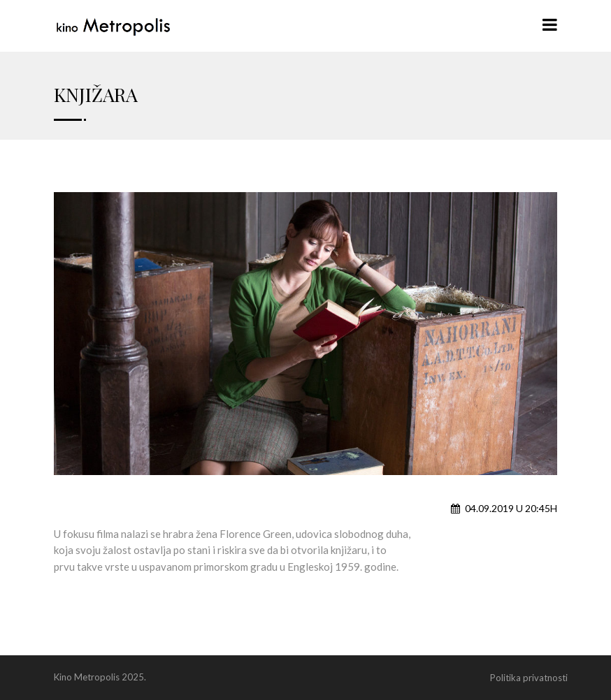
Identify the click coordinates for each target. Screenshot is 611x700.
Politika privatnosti (529, 678)
